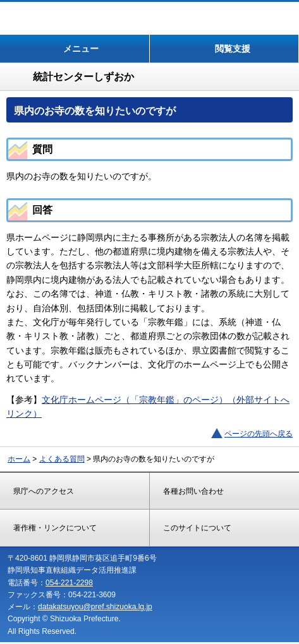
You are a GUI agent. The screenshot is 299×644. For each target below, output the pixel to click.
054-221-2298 (69, 583)
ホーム (19, 459)
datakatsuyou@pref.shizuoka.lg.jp (95, 607)
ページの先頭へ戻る (259, 434)
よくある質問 (62, 459)
